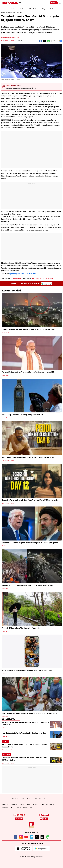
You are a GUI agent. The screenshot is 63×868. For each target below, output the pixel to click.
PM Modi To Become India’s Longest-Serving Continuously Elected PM (28, 372)
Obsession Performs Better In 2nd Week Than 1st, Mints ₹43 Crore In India (30, 500)
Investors (5, 808)
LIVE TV (54, 3)
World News (6, 333)
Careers (18, 808)
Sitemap (35, 804)
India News (5, 375)
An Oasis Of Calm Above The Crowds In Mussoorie (21, 628)
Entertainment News (8, 461)
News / (3, 9)
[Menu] (60, 3)
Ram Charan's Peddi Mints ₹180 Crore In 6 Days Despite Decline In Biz (28, 457)
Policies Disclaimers (47, 804)
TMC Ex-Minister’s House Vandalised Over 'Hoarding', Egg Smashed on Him (30, 713)
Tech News (5, 674)
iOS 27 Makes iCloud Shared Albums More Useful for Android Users (27, 671)
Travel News (6, 418)
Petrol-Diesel (28, 808)
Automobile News (7, 41)
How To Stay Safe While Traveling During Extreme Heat (22, 415)
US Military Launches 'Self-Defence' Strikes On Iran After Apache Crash (28, 329)
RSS (12, 808)
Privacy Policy (25, 804)
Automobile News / (11, 9)
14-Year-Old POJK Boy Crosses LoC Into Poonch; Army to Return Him (27, 585)
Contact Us (14, 804)
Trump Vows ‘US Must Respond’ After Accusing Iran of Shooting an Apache (30, 543)
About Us (5, 804)
